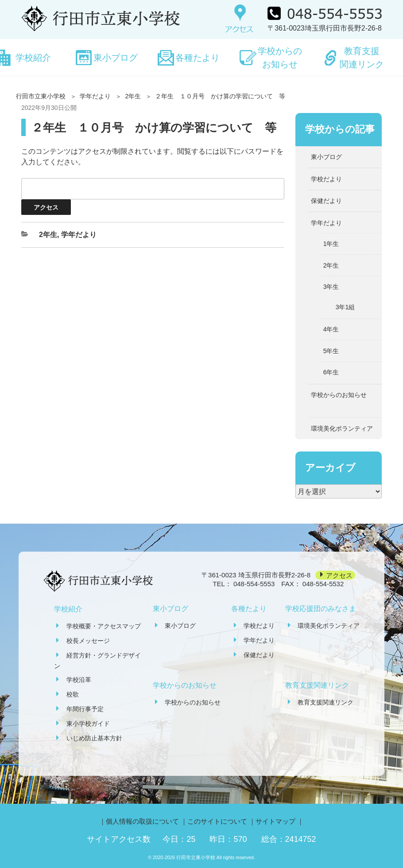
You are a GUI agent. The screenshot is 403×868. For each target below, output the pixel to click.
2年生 (133, 96)
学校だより (326, 179)
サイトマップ (275, 821)
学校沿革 (79, 680)
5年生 (331, 351)
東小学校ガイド (88, 724)
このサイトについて (217, 821)
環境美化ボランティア (342, 428)
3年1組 (345, 307)
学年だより (95, 96)
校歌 (73, 694)
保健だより (326, 201)
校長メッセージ (88, 641)
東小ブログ (116, 58)
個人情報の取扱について (142, 821)
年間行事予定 (85, 709)
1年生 (331, 244)
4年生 (331, 329)
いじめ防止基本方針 (94, 738)
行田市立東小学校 (41, 96)
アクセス (339, 575)
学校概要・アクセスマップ (104, 626)
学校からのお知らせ (280, 58)
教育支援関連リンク (362, 58)
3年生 (331, 287)
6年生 (331, 372)
